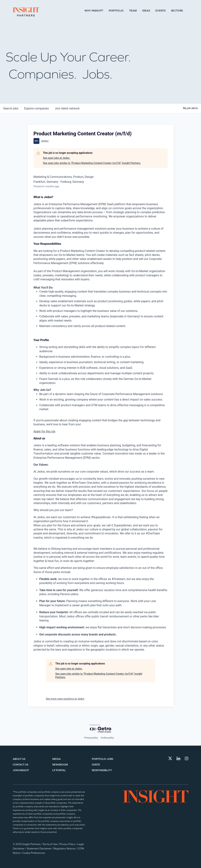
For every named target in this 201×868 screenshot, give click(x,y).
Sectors (177, 11)
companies (37, 108)
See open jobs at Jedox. (57, 158)
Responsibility (102, 770)
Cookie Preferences (34, 853)
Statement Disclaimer (39, 849)
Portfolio (116, 11)
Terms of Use (50, 844)
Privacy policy (91, 738)
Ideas (146, 11)
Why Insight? (94, 11)
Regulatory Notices (65, 849)
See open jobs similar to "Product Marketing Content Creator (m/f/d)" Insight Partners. (92, 163)
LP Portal (59, 770)
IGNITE (96, 765)
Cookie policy (107, 738)
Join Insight (21, 770)
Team (133, 11)
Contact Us (21, 765)
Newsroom (60, 765)
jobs (11, 108)
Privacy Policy (68, 844)
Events (161, 11)
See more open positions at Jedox (65, 699)
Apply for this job (44, 431)
